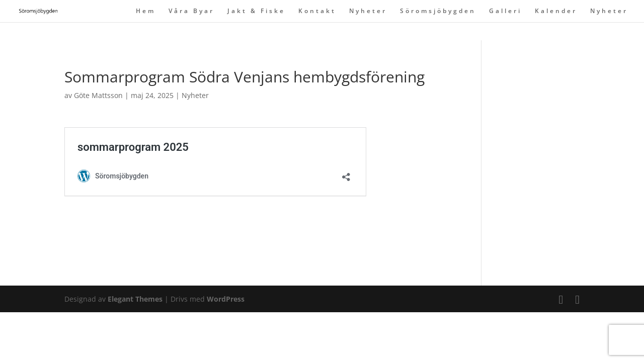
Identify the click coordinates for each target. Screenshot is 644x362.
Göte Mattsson (98, 95)
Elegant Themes (135, 299)
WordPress (226, 299)
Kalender (556, 11)
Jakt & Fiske (256, 11)
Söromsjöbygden (438, 11)
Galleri (505, 11)
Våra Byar (191, 11)
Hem (146, 11)
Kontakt (317, 11)
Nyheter (368, 11)
